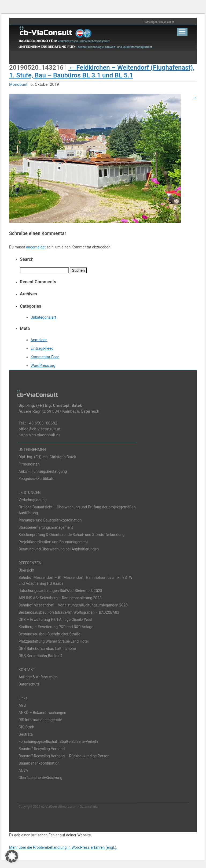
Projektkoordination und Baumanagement (53, 542)
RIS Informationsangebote (40, 720)
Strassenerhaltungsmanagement (46, 527)
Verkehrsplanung (33, 500)
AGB (22, 705)
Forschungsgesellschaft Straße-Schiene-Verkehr (58, 742)
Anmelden (39, 340)
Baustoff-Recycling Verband (42, 749)
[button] (12, 856)
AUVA (23, 770)
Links (23, 698)
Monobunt (18, 84)
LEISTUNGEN (30, 493)
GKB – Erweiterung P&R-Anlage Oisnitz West (55, 620)
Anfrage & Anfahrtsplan (38, 677)
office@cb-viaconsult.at (160, 22)
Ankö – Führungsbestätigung (43, 471)
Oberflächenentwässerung (40, 778)
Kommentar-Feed (45, 357)
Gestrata (26, 734)
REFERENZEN (30, 563)
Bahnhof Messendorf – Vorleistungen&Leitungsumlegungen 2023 (73, 605)
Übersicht (26, 570)
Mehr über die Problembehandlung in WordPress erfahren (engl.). (63, 847)
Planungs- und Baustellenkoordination (50, 520)
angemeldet (36, 247)
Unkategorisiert (43, 317)
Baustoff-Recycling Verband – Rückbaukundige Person (64, 756)
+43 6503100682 (42, 423)
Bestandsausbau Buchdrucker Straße (49, 634)
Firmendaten (29, 464)
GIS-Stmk (26, 727)
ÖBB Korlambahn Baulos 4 (41, 656)
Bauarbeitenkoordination (39, 763)
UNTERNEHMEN (32, 450)
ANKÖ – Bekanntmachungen (42, 713)
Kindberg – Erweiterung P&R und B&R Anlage (56, 627)
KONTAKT (27, 670)
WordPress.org (43, 366)
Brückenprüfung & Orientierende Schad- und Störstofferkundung (71, 535)
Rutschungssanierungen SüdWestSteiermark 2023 (60, 591)
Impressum (69, 807)
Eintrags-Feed (42, 348)
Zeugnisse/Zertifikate (36, 479)
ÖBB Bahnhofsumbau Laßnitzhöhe (47, 649)
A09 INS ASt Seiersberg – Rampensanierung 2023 (60, 598)
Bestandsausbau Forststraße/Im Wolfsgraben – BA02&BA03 (69, 612)
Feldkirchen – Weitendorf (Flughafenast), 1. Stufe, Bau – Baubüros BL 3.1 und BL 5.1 (102, 71)
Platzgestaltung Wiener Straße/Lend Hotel (54, 641)
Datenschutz (29, 684)
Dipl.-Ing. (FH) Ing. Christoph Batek (47, 457)
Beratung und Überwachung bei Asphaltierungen (59, 549)
